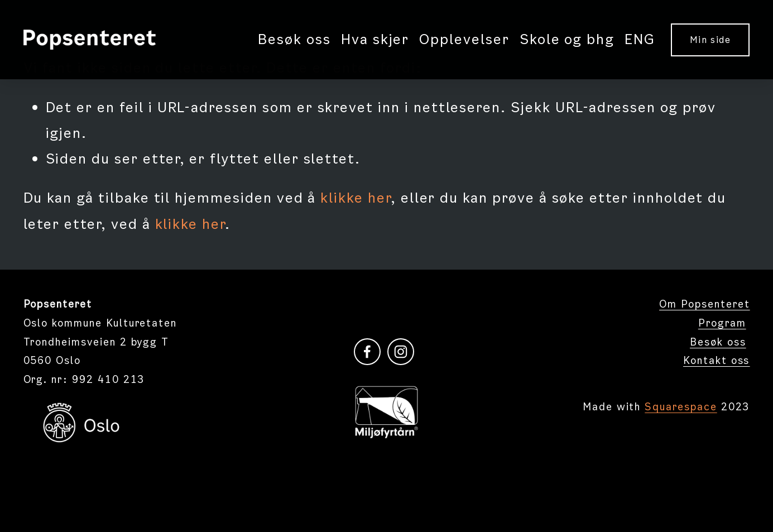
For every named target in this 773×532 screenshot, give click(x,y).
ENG (640, 39)
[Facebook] (367, 352)
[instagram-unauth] (401, 352)
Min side (710, 40)
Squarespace (681, 407)
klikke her (355, 198)
